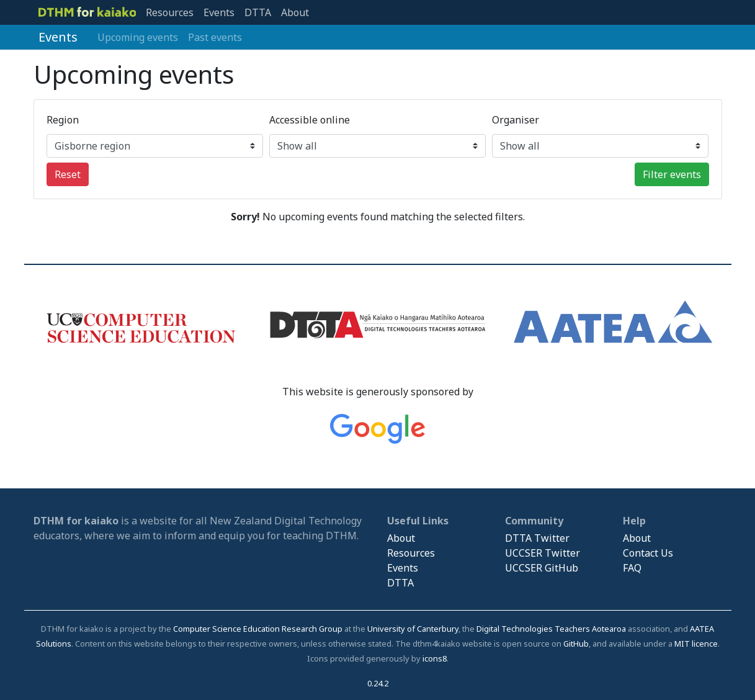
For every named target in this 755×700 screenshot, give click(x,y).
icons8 (435, 658)
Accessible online (310, 120)
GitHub (576, 644)
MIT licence (696, 644)
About (295, 12)
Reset (68, 174)
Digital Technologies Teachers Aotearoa (551, 629)
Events (219, 12)
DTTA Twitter (537, 538)
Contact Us (648, 553)
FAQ (632, 568)
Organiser (516, 120)
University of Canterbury (413, 629)
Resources (170, 12)
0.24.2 (378, 683)
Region (63, 120)
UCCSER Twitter (543, 553)
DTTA (258, 12)
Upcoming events (138, 37)
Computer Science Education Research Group (258, 629)
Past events (215, 37)
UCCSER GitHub (542, 568)
